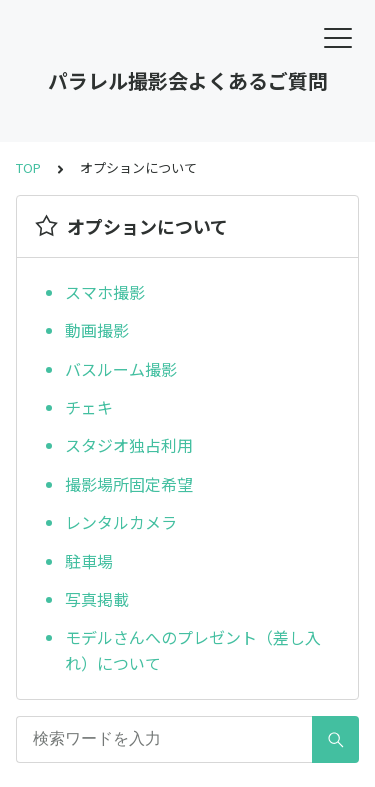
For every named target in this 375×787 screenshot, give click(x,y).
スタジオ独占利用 (129, 445)
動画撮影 (97, 330)
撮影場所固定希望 (129, 484)
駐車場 (89, 561)
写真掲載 (97, 599)
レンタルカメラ (121, 522)
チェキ (89, 407)
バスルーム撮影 (121, 369)
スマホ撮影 (105, 292)
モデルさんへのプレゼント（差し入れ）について (193, 650)
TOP (28, 167)
